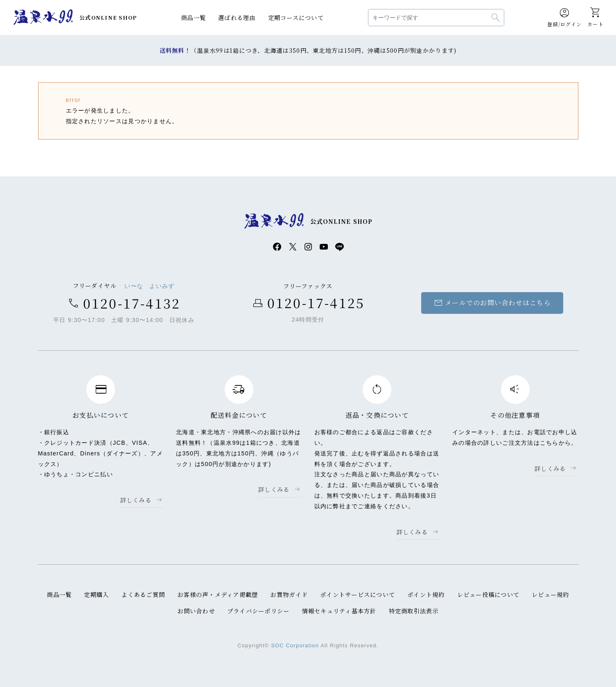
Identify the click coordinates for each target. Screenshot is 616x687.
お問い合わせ (196, 611)
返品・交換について (377, 415)
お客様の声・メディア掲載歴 (218, 594)
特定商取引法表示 (414, 611)
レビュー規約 (551, 594)
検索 (496, 18)
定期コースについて (296, 17)
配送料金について (239, 415)
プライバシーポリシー (258, 611)
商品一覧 (193, 17)
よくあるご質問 (143, 594)
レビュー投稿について (489, 594)
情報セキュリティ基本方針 (339, 611)
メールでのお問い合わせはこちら (492, 303)
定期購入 (96, 594)
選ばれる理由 (237, 17)
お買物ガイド (289, 594)
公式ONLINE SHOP (108, 17)
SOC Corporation (295, 645)
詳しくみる (136, 500)
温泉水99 (43, 18)
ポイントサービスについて (358, 594)
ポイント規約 (426, 594)
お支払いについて (101, 415)
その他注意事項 (515, 415)
